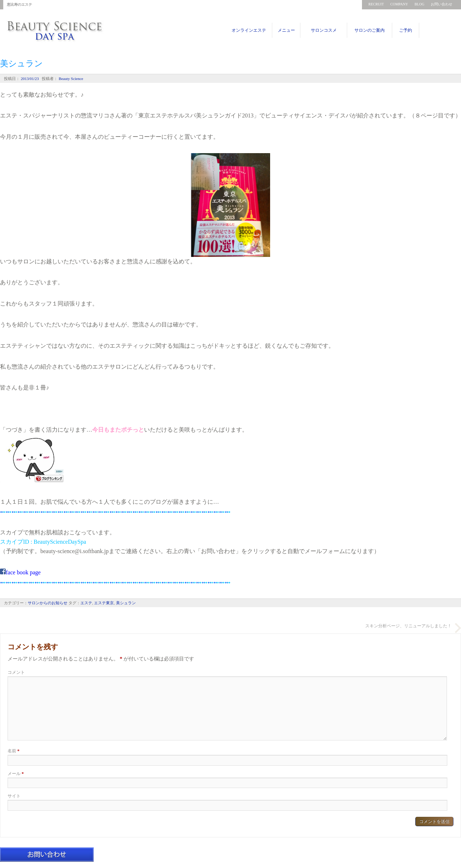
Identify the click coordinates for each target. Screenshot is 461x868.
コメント (16, 672)
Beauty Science (70, 79)
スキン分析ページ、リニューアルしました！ (408, 626)
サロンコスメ (324, 30)
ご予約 (406, 30)
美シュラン (126, 603)
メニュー (286, 30)
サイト (14, 796)
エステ (86, 603)
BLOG (419, 4)
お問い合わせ (442, 4)
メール (16, 774)
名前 (14, 751)
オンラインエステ (249, 30)
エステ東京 (104, 603)
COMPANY (399, 4)
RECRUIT (376, 4)
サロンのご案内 (370, 30)
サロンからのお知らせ (48, 603)
